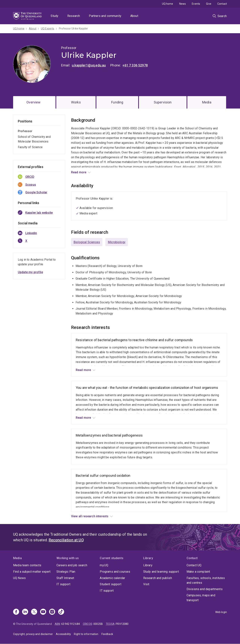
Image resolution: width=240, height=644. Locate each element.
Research (74, 16)
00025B (98, 624)
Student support (110, 584)
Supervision (163, 102)
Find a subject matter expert (32, 572)
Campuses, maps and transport (201, 598)
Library (148, 565)
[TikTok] (61, 612)
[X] (34, 612)
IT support (63, 584)
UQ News (19, 578)
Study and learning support (161, 572)
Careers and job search (72, 565)
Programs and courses (115, 572)
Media (207, 102)
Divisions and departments (205, 589)
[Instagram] (52, 612)
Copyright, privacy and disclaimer (33, 634)
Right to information (86, 634)
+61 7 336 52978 (135, 65)
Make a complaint (198, 572)
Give (209, 4)
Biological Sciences (87, 242)
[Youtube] (43, 612)
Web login (221, 612)
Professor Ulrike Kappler (73, 29)
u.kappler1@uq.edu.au (89, 65)
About (134, 16)
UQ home (168, 4)
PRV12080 (122, 624)
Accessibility (63, 634)
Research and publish (158, 578)
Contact (222, 4)
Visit (146, 584)
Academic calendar (112, 578)
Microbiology (117, 242)
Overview (33, 102)
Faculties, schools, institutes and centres (206, 580)
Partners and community (105, 16)
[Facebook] (16, 612)
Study (54, 16)
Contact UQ (194, 565)
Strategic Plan (66, 572)
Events (196, 4)
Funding (117, 102)
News (183, 4)
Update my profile (30, 272)
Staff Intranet (65, 578)
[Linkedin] (25, 612)
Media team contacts (27, 565)
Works (76, 102)
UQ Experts (48, 29)
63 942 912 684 (71, 624)
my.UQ (104, 565)
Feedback (107, 634)
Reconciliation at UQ (66, 540)
